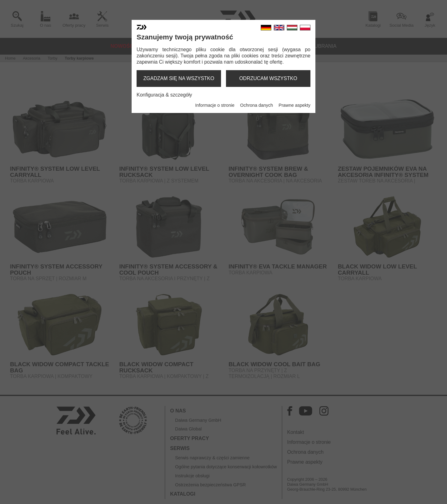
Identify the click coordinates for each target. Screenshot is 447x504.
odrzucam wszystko (268, 78)
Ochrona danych (257, 105)
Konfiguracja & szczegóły (164, 95)
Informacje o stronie (215, 105)
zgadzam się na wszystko (179, 78)
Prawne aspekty (295, 105)
